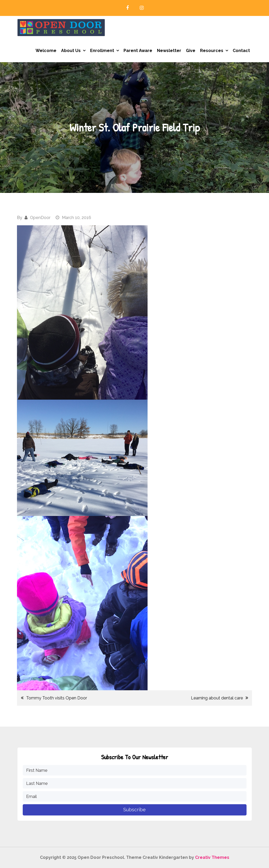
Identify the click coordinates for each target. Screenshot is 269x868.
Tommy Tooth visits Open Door (57, 698)
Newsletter (169, 51)
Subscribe (134, 810)
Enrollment (102, 51)
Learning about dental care (217, 698)
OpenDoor (40, 218)
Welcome (46, 51)
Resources (212, 51)
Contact (241, 51)
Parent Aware (138, 51)
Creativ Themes (212, 857)
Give (191, 51)
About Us (71, 51)
